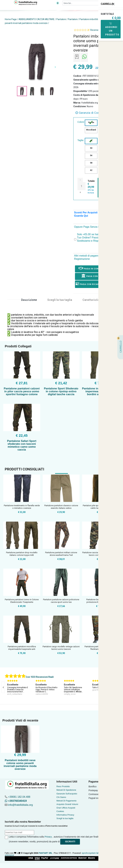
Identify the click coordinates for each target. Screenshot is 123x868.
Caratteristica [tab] (92, 300)
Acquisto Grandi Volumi (67, 804)
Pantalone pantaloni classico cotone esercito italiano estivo (61, 507)
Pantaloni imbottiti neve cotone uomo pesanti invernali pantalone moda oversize (20, 765)
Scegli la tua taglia (65, 818)
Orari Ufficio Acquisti (66, 808)
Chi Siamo (61, 797)
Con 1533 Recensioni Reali (40, 677)
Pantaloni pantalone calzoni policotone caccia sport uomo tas (61, 601)
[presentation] (3, 687)
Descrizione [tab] (29, 300)
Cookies (60, 811)
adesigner (9, 855)
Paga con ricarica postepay (95, 284)
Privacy (48, 837)
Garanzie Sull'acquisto (67, 794)
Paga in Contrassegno (95, 268)
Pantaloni (61, 19)
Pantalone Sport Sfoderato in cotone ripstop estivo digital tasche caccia (61, 391)
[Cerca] (87, 3)
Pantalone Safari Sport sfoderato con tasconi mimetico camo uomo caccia (22, 445)
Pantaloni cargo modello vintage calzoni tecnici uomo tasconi (61, 648)
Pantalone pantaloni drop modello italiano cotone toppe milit (22, 554)
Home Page (11, 19)
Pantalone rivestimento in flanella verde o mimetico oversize (22, 507)
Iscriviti (70, 842)
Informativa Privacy (65, 815)
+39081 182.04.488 (19, 797)
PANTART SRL (45, 853)
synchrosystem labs (91, 853)
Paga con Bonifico (95, 276)
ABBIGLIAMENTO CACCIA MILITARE (37, 19)
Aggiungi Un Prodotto (112, 29)
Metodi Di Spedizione (66, 790)
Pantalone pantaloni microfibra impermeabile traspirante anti (22, 648)
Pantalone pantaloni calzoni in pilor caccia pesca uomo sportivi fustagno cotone (22, 391)
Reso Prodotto (63, 786)
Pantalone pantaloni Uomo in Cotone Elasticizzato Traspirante (22, 601)
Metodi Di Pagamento (67, 801)
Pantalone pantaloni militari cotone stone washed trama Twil (61, 554)
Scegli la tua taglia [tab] (60, 300)
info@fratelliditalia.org (20, 805)
